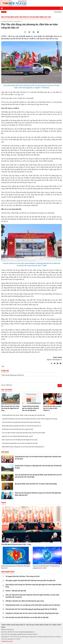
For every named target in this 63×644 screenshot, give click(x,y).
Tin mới (4, 12)
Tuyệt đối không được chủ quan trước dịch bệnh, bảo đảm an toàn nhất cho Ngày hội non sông (30, 419)
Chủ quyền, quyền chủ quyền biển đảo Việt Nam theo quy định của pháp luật (30, 580)
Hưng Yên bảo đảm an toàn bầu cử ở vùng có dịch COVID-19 (52, 408)
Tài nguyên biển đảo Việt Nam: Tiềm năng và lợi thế (22, 576)
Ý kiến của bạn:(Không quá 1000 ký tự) (13, 375)
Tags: (3, 366)
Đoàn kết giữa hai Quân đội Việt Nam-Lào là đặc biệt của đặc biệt (27, 617)
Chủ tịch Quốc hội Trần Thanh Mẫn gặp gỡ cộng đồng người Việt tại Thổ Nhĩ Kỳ (31, 609)
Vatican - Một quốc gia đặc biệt (16, 591)
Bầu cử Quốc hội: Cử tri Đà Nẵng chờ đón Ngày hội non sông (20, 440)
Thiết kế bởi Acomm (7, 641)
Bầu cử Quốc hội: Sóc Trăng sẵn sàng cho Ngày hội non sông (10, 408)
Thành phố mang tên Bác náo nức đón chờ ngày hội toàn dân (20, 443)
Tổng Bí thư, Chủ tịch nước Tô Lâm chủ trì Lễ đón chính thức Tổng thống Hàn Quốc (32, 613)
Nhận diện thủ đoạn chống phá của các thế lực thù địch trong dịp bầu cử (23, 447)
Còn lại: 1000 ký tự (7, 385)
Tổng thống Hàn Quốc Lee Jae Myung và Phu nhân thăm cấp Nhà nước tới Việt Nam (33, 605)
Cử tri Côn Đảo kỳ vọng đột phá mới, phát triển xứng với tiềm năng (21, 422)
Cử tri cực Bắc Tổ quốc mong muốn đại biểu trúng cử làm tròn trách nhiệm (24, 433)
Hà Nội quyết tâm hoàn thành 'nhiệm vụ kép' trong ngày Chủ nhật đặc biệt (23, 415)
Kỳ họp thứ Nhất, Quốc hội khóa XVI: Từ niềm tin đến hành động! (36, 484)
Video (4, 503)
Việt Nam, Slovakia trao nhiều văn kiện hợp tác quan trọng (25, 601)
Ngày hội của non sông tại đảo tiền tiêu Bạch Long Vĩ (17, 436)
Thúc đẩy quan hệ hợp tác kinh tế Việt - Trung (16, 544)
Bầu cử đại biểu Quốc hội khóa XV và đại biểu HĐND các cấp (26, 17)
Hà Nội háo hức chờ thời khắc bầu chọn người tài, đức (18, 429)
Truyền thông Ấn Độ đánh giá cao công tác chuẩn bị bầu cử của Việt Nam (31, 408)
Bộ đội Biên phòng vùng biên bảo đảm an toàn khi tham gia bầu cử (21, 426)
